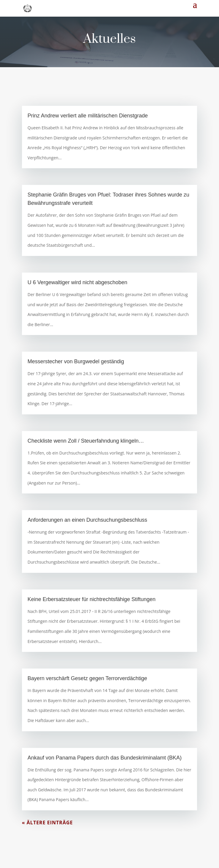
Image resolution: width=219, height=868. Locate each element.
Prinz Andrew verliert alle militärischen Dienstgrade (88, 116)
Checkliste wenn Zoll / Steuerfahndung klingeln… (86, 441)
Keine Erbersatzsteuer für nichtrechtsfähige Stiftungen (92, 599)
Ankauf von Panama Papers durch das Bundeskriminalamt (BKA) (105, 758)
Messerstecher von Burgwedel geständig (76, 361)
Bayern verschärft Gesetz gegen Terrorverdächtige (87, 678)
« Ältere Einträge (47, 823)
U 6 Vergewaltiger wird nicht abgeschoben (77, 282)
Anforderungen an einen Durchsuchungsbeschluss (87, 520)
